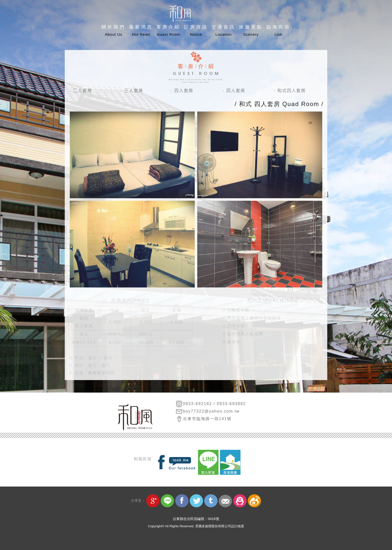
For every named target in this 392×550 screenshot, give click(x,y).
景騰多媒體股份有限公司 (213, 526)
